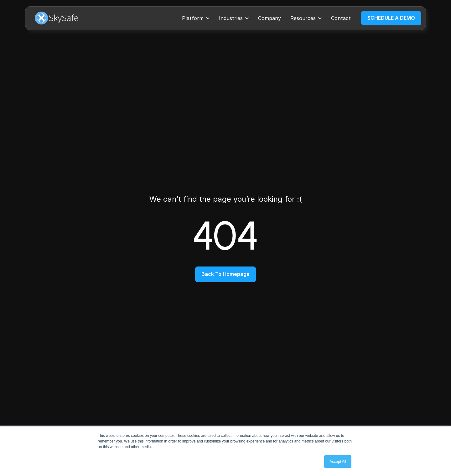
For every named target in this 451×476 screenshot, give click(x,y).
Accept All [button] (338, 462)
